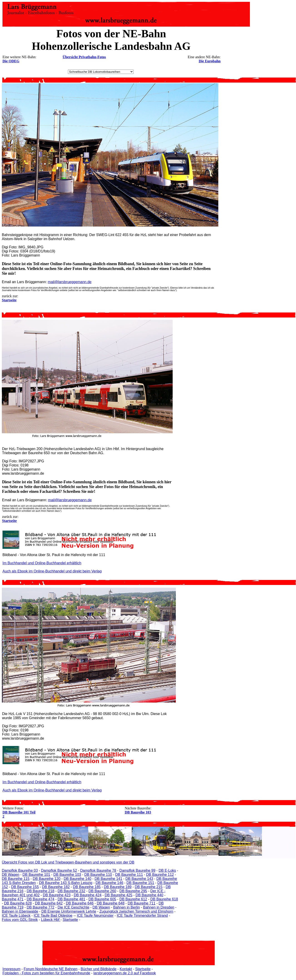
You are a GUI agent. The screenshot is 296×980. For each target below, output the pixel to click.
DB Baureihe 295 (133, 891)
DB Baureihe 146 (109, 883)
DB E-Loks (167, 870)
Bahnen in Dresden (159, 907)
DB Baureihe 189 (118, 887)
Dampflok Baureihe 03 (20, 870)
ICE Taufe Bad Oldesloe (53, 916)
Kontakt (126, 969)
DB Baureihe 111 (129, 875)
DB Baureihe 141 (108, 879)
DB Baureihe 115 (16, 879)
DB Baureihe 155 (25, 887)
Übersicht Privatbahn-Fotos (84, 57)
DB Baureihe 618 (164, 899)
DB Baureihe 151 (140, 883)
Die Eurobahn (210, 61)
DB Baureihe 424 (88, 895)
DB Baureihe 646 (80, 903)
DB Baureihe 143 (139, 879)
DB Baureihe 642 (49, 903)
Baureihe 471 (13, 899)
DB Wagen (11, 875)
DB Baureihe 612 (133, 899)
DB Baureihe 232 (71, 891)
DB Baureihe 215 (149, 887)
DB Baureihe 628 (18, 903)
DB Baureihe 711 (142, 903)
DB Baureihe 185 (87, 887)
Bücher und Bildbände (98, 969)
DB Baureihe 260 (102, 891)
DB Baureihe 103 (138, 812)
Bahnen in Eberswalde (20, 911)
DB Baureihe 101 (36, 875)
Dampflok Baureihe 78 (98, 870)
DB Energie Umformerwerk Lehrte (69, 911)
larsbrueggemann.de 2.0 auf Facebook (125, 973)
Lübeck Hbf (51, 920)
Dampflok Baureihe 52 (59, 870)
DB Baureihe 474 (40, 899)
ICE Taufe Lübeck (16, 916)
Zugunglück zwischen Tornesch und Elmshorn (136, 911)
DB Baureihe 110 (98, 875)
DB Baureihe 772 (40, 907)
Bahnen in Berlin (126, 907)
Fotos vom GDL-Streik (20, 920)
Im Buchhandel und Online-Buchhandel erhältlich (42, 563)
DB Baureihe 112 (160, 875)
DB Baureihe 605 (102, 899)
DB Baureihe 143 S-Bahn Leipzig (66, 883)
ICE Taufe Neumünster (95, 916)
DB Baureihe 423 (57, 895)
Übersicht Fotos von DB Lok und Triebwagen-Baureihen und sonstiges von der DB (68, 862)
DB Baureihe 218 (40, 891)
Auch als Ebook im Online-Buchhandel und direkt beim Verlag (52, 571)
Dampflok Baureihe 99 (137, 870)
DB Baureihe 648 (111, 903)
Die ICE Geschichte (73, 907)
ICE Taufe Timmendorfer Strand (142, 916)
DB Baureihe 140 (77, 879)
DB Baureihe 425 (119, 895)
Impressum (11, 969)
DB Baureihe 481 (71, 899)
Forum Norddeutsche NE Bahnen (51, 969)
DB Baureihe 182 (56, 887)
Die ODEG (11, 61)
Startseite (70, 920)
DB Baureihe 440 (149, 895)
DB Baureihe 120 (47, 879)
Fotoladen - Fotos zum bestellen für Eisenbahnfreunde (46, 973)
